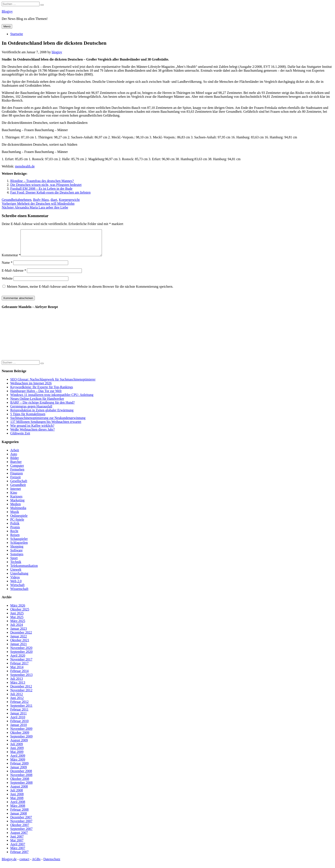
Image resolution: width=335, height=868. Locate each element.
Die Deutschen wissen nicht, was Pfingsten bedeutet (46, 185)
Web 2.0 (16, 586)
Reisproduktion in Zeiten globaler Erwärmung (42, 415)
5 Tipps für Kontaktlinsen (28, 419)
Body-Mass (41, 200)
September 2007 (21, 834)
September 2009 (21, 741)
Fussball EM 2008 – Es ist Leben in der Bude (41, 189)
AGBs (36, 864)
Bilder (15, 463)
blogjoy (57, 52)
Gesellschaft (19, 486)
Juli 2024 (17, 630)
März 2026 (18, 611)
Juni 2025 (17, 618)
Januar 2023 (19, 634)
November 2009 (21, 734)
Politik (15, 528)
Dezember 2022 (21, 638)
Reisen (15, 540)
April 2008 (18, 807)
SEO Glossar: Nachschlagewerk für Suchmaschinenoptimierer (53, 384)
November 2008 (21, 780)
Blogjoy (7, 11)
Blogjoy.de (9, 864)
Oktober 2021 (20, 645)
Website (7, 284)
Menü (7, 26)
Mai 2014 (17, 672)
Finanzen (17, 478)
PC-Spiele (17, 525)
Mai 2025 (17, 622)
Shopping (17, 552)
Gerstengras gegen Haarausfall (31, 411)
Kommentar (11, 260)
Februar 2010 (19, 726)
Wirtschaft (17, 590)
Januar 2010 (19, 730)
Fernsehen (17, 475)
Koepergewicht (69, 200)
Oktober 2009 (20, 738)
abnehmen (24, 200)
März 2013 (18, 688)
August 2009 (19, 745)
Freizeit (15, 482)
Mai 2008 (17, 803)
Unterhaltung (19, 578)
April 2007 (18, 849)
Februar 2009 (19, 768)
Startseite (17, 34)
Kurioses (16, 501)
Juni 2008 (17, 799)
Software (16, 555)
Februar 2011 (19, 715)
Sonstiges (17, 559)
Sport (14, 563)
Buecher (16, 467)
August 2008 (19, 792)
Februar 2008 (19, 815)
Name (7, 268)
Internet (16, 494)
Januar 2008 (19, 818)
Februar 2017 (19, 668)
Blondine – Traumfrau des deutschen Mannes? (42, 181)
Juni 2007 (17, 842)
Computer (17, 471)
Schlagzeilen (19, 548)
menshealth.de (25, 166)
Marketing (17, 505)
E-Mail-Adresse (14, 276)
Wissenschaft (19, 594)
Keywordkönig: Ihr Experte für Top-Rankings (42, 392)
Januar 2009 (19, 772)
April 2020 (18, 661)
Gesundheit (10, 200)
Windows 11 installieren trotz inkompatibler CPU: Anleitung (52, 400)
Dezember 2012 (21, 691)
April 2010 (18, 722)
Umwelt (16, 575)
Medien (15, 509)
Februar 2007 (19, 857)
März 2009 (18, 765)
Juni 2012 (17, 703)
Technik (16, 567)
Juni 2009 (17, 753)
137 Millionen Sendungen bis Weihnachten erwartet (46, 427)
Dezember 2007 (21, 822)
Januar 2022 (19, 641)
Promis (15, 532)
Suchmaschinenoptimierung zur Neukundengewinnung (48, 423)
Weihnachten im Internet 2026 (31, 388)
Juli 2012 (17, 699)
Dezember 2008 (21, 776)
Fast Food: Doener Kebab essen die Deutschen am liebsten (50, 192)
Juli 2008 (17, 795)
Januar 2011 (18, 718)
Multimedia (18, 513)
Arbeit (15, 455)
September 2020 (21, 657)
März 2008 (18, 811)
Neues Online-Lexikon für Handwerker (37, 404)
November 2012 (21, 695)
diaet (54, 200)
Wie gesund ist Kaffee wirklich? (32, 431)
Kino (14, 498)
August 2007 (19, 838)
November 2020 (21, 653)
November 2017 (21, 664)
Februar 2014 (19, 676)
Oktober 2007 (20, 830)
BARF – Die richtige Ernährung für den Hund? (43, 408)
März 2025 (18, 626)
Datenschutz (52, 864)
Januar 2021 (19, 649)
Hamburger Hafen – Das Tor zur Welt (36, 396)
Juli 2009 (17, 749)
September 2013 (21, 680)
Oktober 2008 (20, 784)
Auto (14, 459)
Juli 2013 (17, 684)
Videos (15, 582)
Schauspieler (19, 544)
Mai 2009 (17, 757)
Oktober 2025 (20, 614)
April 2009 (18, 761)
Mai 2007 (17, 845)
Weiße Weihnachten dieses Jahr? (32, 435)
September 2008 (21, 788)
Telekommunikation (24, 571)
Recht (14, 536)
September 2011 (21, 711)
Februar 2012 (19, 707)
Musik (15, 517)
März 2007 (18, 853)
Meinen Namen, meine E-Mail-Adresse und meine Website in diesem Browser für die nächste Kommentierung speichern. (90, 292)
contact (24, 864)
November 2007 (21, 826)
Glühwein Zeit (20, 438)
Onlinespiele (19, 521)
